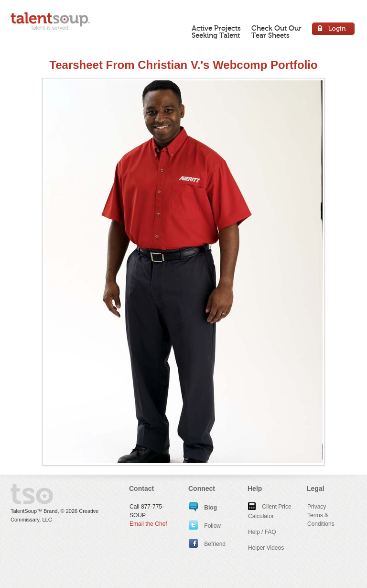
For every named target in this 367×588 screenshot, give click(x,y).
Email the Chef (148, 524)
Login (334, 30)
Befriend (207, 544)
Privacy (317, 507)
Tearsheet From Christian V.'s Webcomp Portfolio (183, 65)
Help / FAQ (262, 532)
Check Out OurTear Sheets (276, 32)
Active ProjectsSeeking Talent (216, 32)
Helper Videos (266, 548)
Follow (205, 526)
